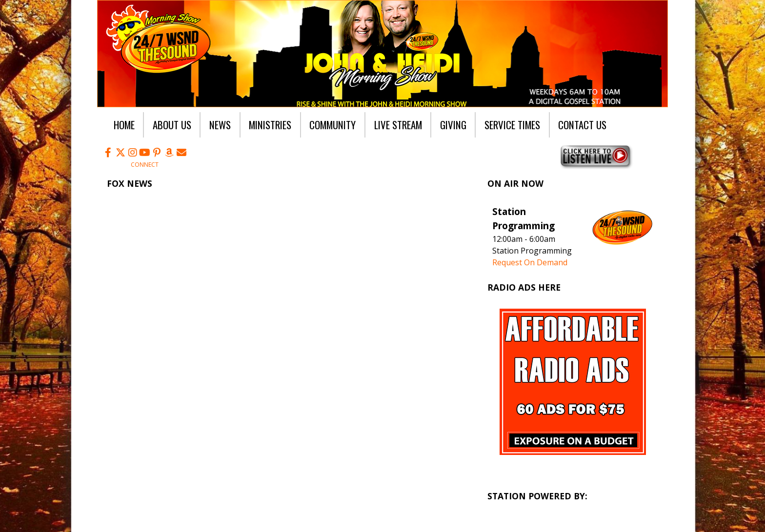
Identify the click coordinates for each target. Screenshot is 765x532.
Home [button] (124, 125)
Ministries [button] (270, 125)
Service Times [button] (512, 125)
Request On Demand (530, 262)
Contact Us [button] (582, 125)
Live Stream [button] (398, 125)
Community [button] (332, 125)
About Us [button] (172, 125)
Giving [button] (453, 125)
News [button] (220, 125)
